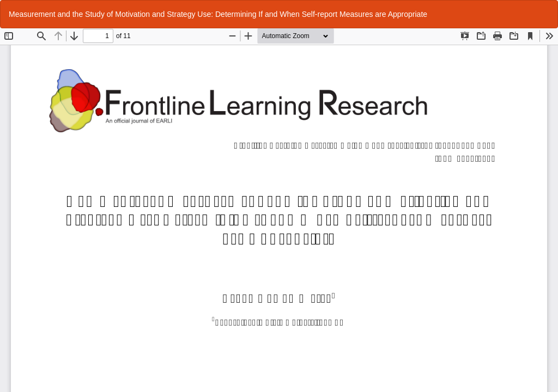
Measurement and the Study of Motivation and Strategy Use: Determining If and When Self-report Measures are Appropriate (218, 14)
